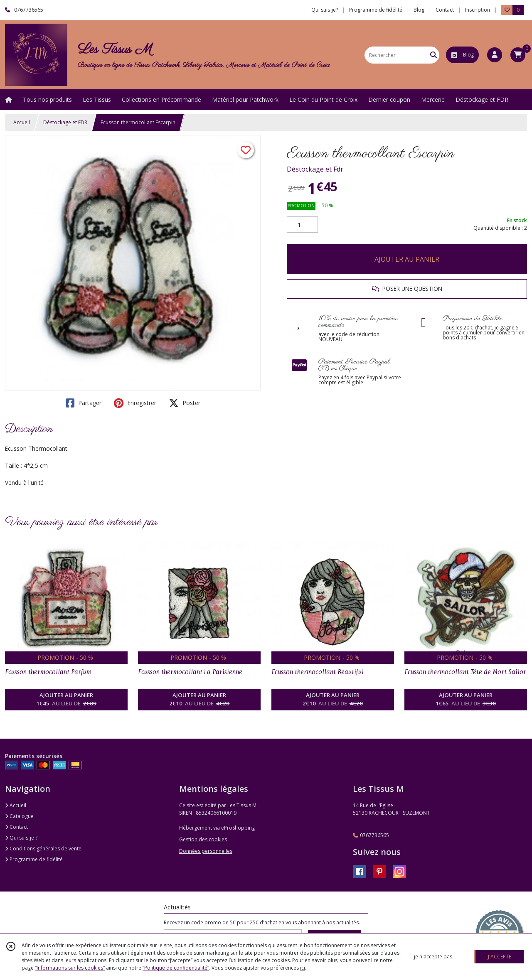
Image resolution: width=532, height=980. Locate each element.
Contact (445, 10)
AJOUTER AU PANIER (407, 259)
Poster (185, 403)
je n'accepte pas (433, 957)
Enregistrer (135, 403)
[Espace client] (495, 55)
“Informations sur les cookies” (70, 968)
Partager (84, 403)
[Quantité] (302, 225)
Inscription (478, 10)
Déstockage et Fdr (315, 169)
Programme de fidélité (34, 859)
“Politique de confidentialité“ (176, 968)
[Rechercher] (433, 55)
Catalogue (19, 816)
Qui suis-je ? (21, 838)
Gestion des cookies (203, 839)
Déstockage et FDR (65, 122)
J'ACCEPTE (500, 957)
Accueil (22, 122)
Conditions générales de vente (43, 849)
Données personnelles (206, 851)
